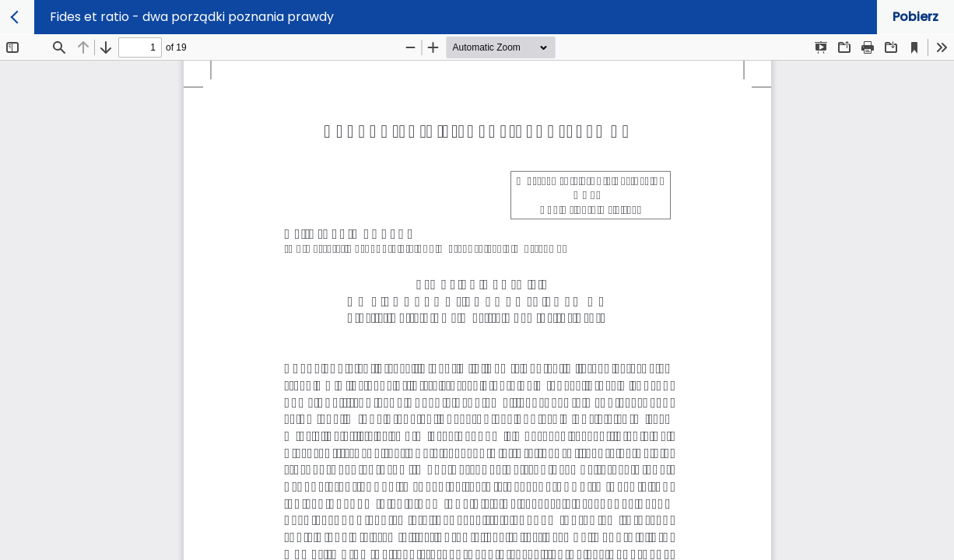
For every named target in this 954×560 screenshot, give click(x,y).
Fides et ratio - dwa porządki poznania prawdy (192, 17)
